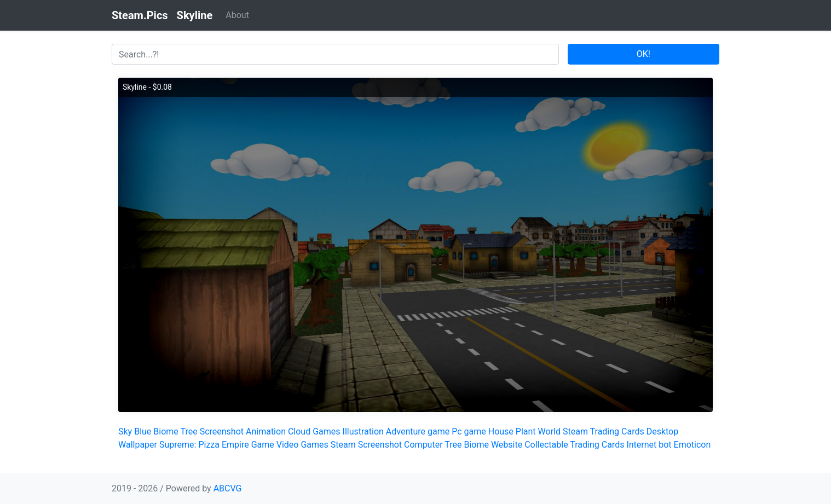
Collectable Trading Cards (574, 445)
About (237, 15)
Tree (189, 431)
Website (507, 445)
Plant (526, 431)
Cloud (299, 431)
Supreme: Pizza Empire (204, 445)
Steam (343, 445)
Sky (125, 431)
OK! (644, 54)
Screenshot (222, 431)
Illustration (363, 431)
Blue (143, 431)
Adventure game (418, 431)
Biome (166, 431)
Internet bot (649, 445)
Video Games (302, 445)
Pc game (469, 431)
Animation (266, 431)
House (501, 431)
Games (326, 431)
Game (263, 445)
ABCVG (228, 488)
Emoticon (692, 445)
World (549, 431)
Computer (423, 445)
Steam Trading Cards (604, 431)
